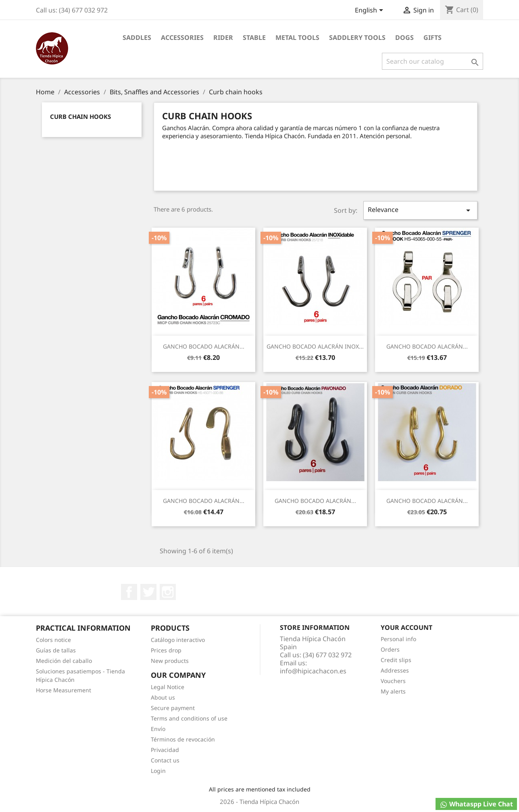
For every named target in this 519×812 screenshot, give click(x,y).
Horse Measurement (64, 690)
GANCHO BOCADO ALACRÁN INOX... (315, 346)
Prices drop (166, 650)
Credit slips (396, 660)
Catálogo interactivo (178, 640)
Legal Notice (168, 687)
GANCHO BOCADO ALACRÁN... (204, 346)
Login (158, 771)
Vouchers (393, 681)
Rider (223, 37)
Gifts (432, 37)
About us (163, 697)
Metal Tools (297, 37)
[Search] (432, 61)
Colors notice (53, 640)
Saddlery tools (357, 37)
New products (170, 661)
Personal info (398, 639)
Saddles (137, 37)
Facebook (129, 592)
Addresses (395, 670)
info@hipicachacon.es (313, 671)
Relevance (420, 210)
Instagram (168, 592)
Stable (254, 37)
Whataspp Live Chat (476, 804)
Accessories (182, 37)
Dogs (404, 37)
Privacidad (165, 750)
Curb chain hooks (80, 116)
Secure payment (173, 708)
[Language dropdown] (370, 11)
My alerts (393, 691)
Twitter (148, 592)
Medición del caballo (64, 661)
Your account (406, 627)
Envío (158, 729)
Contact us (165, 760)
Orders (390, 649)
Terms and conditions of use (189, 718)
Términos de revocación (183, 739)
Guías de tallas (56, 650)
